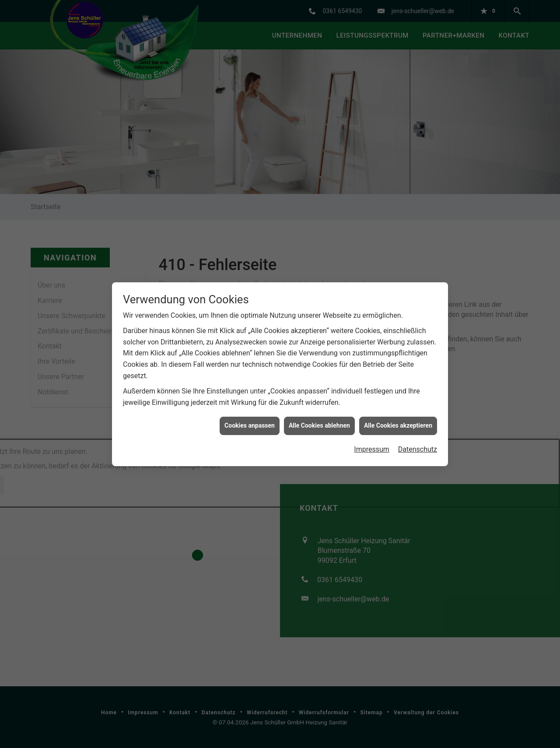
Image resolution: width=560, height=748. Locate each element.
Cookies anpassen (250, 404)
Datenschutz (418, 428)
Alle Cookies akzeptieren (398, 404)
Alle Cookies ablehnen (319, 404)
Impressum (372, 428)
